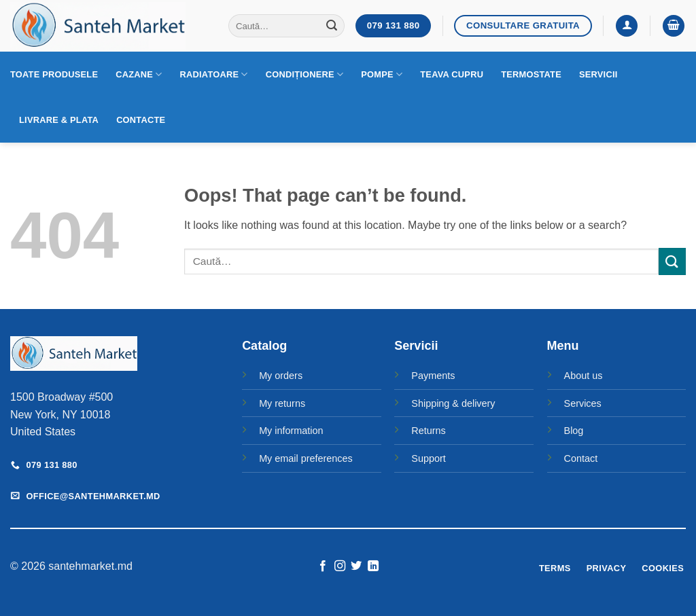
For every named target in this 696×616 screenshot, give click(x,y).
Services (583, 403)
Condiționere (305, 74)
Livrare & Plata (59, 120)
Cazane (139, 74)
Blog (574, 431)
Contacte (141, 120)
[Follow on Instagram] (340, 566)
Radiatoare (214, 74)
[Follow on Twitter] (356, 566)
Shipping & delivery (453, 403)
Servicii (598, 74)
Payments (433, 376)
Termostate (531, 74)
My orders (281, 376)
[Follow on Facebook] (323, 566)
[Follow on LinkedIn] (373, 566)
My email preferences (306, 458)
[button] (627, 26)
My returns (282, 403)
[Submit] (332, 26)
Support (428, 458)
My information (291, 431)
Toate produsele (54, 74)
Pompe (382, 74)
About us (584, 376)
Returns (428, 431)
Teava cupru (452, 74)
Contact (581, 458)
